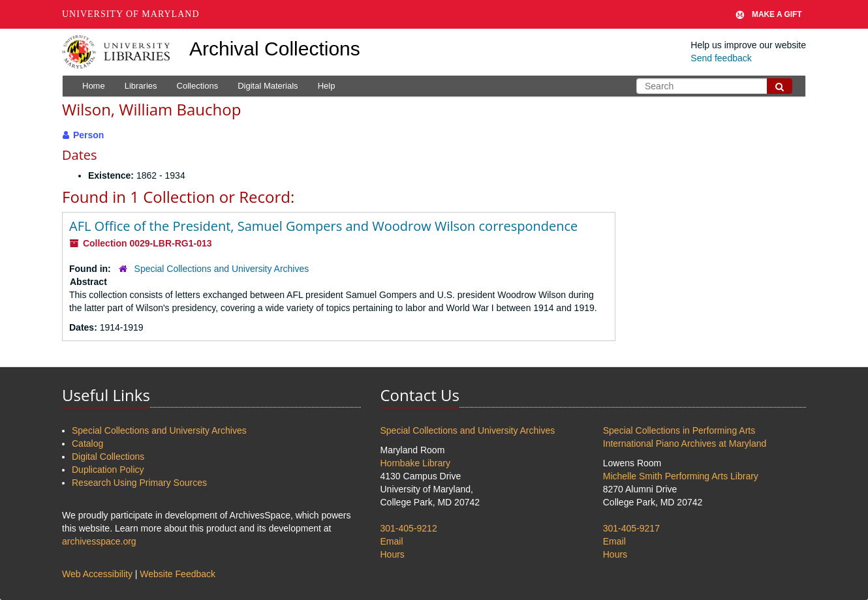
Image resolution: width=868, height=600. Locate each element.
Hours (393, 554)
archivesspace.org (99, 541)
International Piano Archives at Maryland (685, 443)
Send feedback (721, 58)
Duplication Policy (108, 470)
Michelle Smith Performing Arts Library (681, 476)
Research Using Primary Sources (139, 483)
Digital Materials (268, 86)
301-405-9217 (631, 528)
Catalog (87, 443)
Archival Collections (275, 49)
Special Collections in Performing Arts (679, 430)
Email (392, 541)
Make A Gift (769, 14)
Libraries (141, 86)
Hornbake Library (415, 463)
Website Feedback (178, 574)
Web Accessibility (97, 574)
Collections (198, 86)
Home (94, 86)
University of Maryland (131, 14)
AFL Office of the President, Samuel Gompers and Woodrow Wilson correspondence (323, 226)
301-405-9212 (409, 528)
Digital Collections (108, 457)
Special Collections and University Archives (222, 269)
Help (327, 86)
